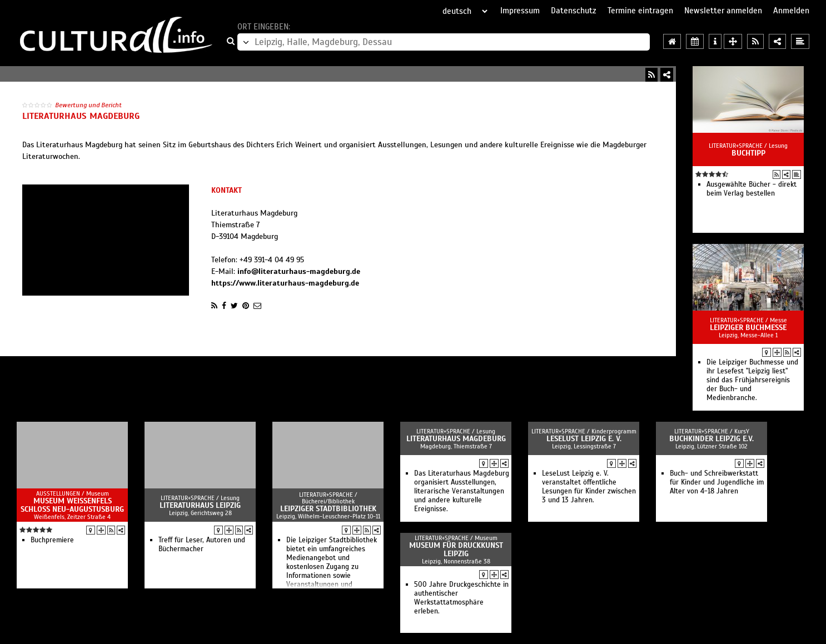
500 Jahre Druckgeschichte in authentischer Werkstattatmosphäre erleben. (461, 598)
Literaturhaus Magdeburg (456, 439)
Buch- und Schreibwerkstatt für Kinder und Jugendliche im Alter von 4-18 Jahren (717, 482)
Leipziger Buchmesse (748, 328)
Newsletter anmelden (723, 11)
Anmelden (791, 11)
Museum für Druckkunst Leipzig (456, 550)
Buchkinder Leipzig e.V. (711, 439)
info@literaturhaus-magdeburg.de (299, 271)
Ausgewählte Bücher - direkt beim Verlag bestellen (752, 189)
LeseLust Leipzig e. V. (584, 439)
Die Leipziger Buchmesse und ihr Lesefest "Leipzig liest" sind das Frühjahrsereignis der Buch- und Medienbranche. (752, 380)
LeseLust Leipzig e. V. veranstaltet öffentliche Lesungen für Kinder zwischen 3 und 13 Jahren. (589, 487)
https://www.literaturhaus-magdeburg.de (285, 283)
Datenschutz (574, 11)
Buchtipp (748, 153)
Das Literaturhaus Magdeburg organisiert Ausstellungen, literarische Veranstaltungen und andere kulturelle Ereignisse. (462, 491)
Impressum (520, 11)
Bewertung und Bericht (88, 105)
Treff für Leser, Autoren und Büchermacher (202, 545)
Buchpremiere (52, 540)
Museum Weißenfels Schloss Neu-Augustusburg (72, 505)
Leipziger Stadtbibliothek (328, 509)
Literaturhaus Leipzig (200, 505)
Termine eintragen (640, 11)
